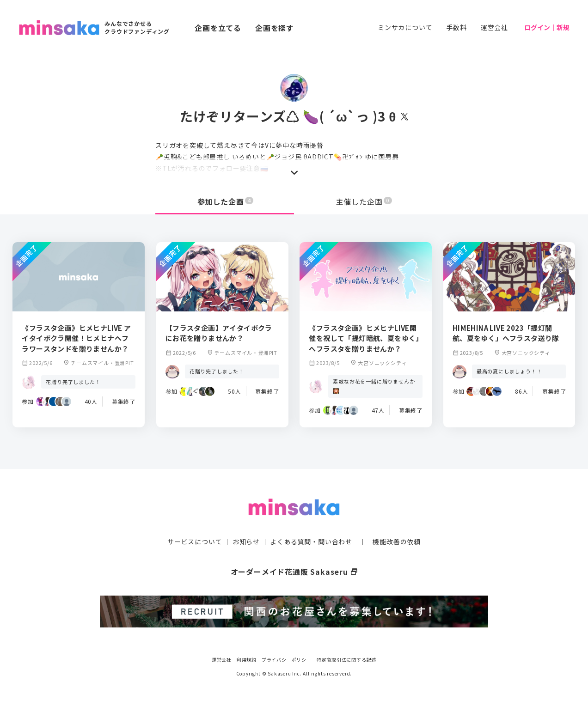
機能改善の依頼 (397, 542)
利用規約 (247, 660)
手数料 (456, 27)
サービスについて (195, 542)
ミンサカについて (405, 27)
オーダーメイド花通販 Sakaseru (294, 572)
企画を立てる (218, 28)
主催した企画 (364, 201)
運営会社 (494, 27)
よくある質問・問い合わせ (311, 542)
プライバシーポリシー (287, 660)
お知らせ (246, 542)
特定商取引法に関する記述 (347, 660)
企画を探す (275, 28)
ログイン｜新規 (547, 27)
